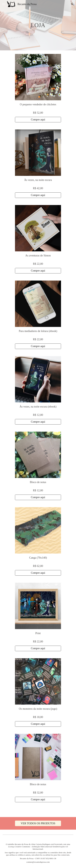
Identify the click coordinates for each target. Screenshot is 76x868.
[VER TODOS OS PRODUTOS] (38, 823)
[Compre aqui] (38, 120)
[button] (4, 4)
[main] (38, 25)
